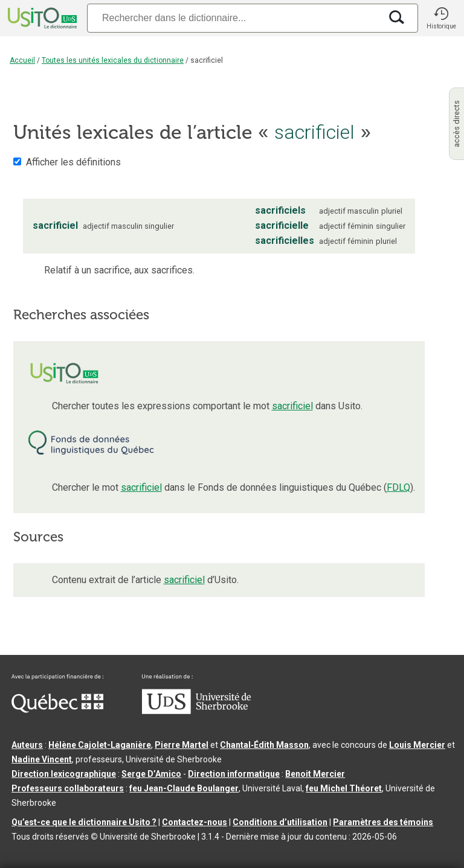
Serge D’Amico (151, 774)
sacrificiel (292, 406)
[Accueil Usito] (41, 18)
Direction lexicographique (64, 774)
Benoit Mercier (315, 774)
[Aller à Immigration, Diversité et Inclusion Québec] (57, 710)
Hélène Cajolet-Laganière (100, 745)
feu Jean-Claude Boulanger (184, 788)
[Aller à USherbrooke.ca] (196, 711)
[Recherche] (234, 18)
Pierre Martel (182, 745)
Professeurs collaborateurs (68, 788)
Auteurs (27, 745)
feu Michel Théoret (344, 788)
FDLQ (398, 487)
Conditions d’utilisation (280, 822)
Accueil (22, 60)
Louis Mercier (417, 745)
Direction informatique (234, 774)
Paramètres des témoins (383, 822)
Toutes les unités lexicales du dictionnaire (113, 60)
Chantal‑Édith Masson (264, 745)
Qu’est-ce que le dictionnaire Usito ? (84, 822)
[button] (441, 18)
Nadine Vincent (42, 759)
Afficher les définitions (73, 162)
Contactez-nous (195, 822)
